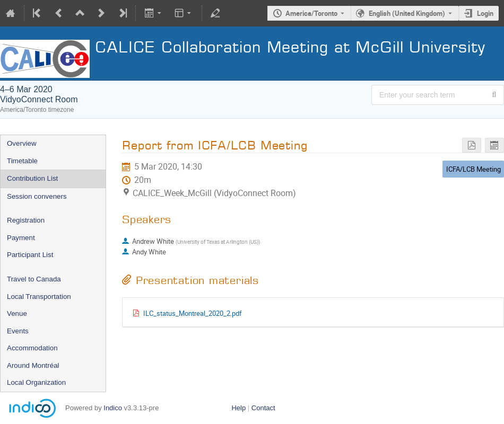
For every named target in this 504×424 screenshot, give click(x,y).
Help (238, 408)
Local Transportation (39, 297)
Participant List (30, 255)
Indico (113, 408)
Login (485, 13)
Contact (263, 408)
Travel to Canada (34, 279)
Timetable (22, 161)
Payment (21, 238)
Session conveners (37, 196)
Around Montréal (33, 365)
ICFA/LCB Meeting (473, 169)
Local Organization (36, 382)
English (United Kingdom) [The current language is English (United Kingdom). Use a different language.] (407, 13)
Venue (17, 313)
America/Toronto (311, 13)
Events (18, 331)
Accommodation (32, 348)
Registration (26, 220)
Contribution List (32, 178)
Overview (22, 143)
